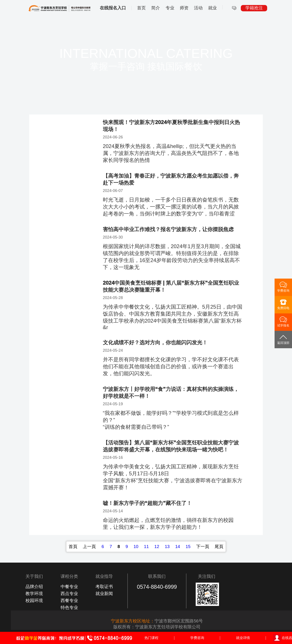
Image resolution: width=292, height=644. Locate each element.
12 (157, 546)
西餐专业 (69, 600)
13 (167, 546)
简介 (156, 8)
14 (178, 546)
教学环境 (34, 594)
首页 (141, 8)
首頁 (73, 546)
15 (188, 546)
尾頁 (219, 546)
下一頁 (203, 546)
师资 (184, 8)
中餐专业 (69, 587)
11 (146, 546)
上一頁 (89, 546)
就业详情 (243, 638)
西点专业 (69, 594)
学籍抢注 (254, 8)
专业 (170, 8)
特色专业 (69, 607)
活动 (198, 8)
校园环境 (34, 600)
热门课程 (151, 638)
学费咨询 (197, 638)
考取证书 (104, 587)
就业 (212, 8)
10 (136, 546)
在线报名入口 (113, 8)
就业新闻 (104, 594)
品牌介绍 (34, 587)
